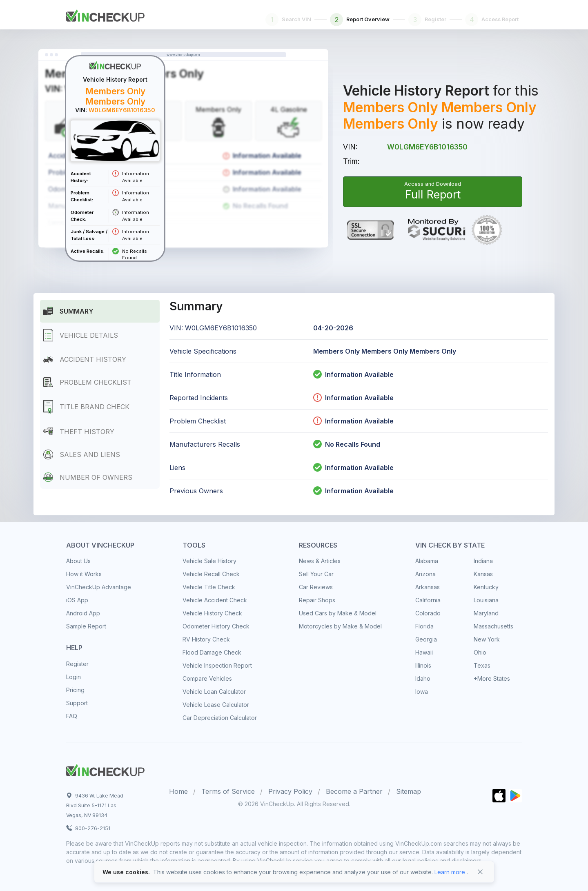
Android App (83, 613)
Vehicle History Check (212, 613)
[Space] (105, 769)
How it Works (84, 574)
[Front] (105, 14)
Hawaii (424, 652)
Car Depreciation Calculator (220, 718)
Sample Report (86, 626)
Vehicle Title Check (209, 587)
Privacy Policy (290, 791)
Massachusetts (493, 626)
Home (178, 791)
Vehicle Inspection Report (217, 665)
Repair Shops (317, 600)
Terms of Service (228, 791)
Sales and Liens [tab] (82, 454)
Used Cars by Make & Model (338, 613)
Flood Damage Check (212, 652)
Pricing (75, 690)
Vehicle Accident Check (215, 600)
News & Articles (320, 561)
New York (487, 639)
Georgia (426, 639)
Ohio (480, 652)
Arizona (425, 574)
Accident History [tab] (85, 359)
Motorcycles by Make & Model (340, 626)
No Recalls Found (347, 444)
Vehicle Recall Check (211, 574)
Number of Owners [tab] (88, 477)
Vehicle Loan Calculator (214, 692)
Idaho (423, 678)
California (428, 600)
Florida (424, 626)
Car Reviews (316, 587)
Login (73, 677)
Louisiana (486, 600)
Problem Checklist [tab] (87, 382)
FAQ (72, 716)
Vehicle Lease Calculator (216, 705)
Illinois (423, 665)
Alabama (427, 561)
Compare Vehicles (207, 678)
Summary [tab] (68, 311)
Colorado (428, 613)
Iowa (422, 692)
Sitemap (409, 791)
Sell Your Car (316, 574)
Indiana (483, 561)
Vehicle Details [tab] (81, 335)
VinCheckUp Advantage (99, 587)
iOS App (77, 600)
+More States (492, 678)
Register (77, 664)
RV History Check (206, 639)
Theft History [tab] (79, 432)
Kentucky (486, 587)
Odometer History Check (216, 626)
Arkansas (428, 587)
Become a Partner (354, 791)
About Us (78, 561)
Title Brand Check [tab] (86, 407)
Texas (482, 665)
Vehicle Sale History (209, 561)
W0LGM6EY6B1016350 (427, 147)
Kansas (483, 574)
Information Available (359, 374)
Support (77, 703)
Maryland (486, 613)
